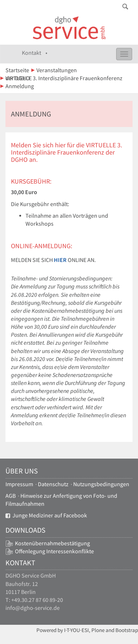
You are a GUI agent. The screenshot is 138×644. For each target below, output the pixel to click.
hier (60, 260)
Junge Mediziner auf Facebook (46, 515)
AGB (11, 496)
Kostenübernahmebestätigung (52, 543)
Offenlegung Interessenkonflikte (54, 551)
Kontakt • (35, 53)
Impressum (19, 484)
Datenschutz (53, 484)
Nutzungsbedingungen (101, 484)
